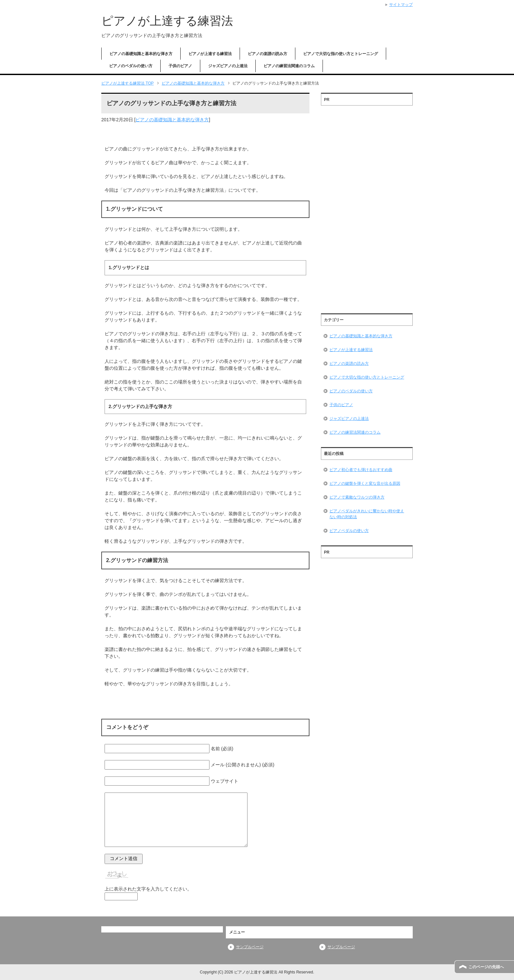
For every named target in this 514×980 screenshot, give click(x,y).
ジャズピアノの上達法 (228, 66)
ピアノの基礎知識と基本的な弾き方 (141, 54)
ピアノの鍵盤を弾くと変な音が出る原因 (365, 483)
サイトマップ (401, 5)
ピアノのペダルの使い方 (131, 66)
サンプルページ (250, 947)
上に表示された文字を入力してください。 (148, 889)
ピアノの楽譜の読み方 (267, 54)
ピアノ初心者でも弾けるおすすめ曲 (361, 470)
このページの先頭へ (486, 967)
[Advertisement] (367, 207)
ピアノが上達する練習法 (167, 21)
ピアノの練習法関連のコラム (289, 66)
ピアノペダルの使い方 (349, 531)
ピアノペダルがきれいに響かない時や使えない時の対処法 (367, 514)
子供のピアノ (180, 66)
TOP (128, 83)
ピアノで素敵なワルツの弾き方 (357, 497)
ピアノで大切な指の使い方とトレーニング (341, 54)
